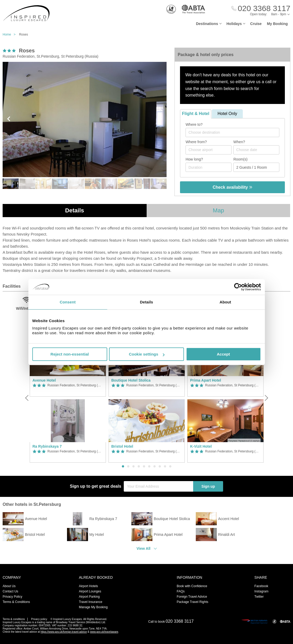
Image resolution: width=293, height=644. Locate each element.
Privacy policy (39, 619)
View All (144, 548)
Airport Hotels (88, 586)
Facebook (261, 586)
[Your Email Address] (158, 486)
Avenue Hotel (44, 380)
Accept (223, 354)
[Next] (266, 398)
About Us (9, 586)
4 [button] (139, 467)
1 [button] (123, 467)
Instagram (261, 591)
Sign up (208, 486)
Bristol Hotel (122, 446)
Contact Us (10, 591)
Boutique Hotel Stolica (131, 380)
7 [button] (155, 467)
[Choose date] (256, 150)
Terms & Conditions (16, 602)
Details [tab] (147, 302)
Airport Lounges (90, 591)
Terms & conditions (14, 619)
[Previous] (27, 398)
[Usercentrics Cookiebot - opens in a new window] (238, 287)
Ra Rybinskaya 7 (47, 446)
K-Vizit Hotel (201, 446)
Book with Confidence (192, 586)
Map (219, 210)
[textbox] (235, 132)
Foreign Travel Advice (192, 597)
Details (75, 210)
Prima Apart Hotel (206, 380)
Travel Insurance (91, 602)
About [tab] (225, 302)
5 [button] (144, 467)
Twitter (259, 597)
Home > (10, 34)
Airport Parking (89, 597)
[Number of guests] (256, 167)
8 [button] (160, 467)
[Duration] (209, 167)
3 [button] (133, 467)
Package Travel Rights (192, 602)
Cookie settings (147, 354)
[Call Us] (261, 9)
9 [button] (165, 467)
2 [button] (128, 467)
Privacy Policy (12, 597)
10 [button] (170, 467)
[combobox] (232, 133)
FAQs (181, 591)
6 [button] (149, 467)
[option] (68, 398)
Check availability (232, 187)
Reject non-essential (70, 354)
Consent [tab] (68, 302)
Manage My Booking (93, 607)
